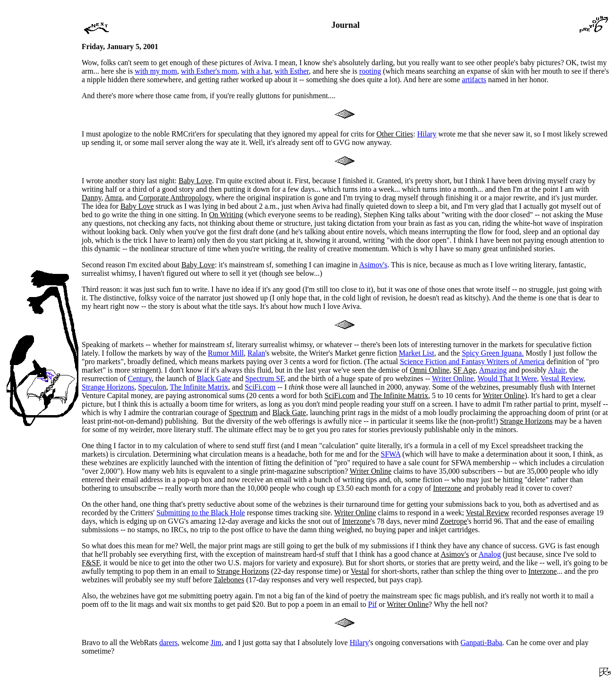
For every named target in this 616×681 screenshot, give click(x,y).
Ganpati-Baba (482, 643)
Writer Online (453, 379)
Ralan (256, 353)
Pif (373, 604)
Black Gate (214, 379)
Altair (557, 370)
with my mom (156, 71)
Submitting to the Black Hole (201, 513)
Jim (216, 643)
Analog (490, 554)
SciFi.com (260, 387)
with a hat (256, 71)
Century (140, 379)
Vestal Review (562, 379)
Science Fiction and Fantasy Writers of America (472, 362)
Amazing (493, 370)
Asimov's (373, 265)
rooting (370, 71)
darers (168, 643)
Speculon (152, 387)
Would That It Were (507, 379)
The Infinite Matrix (199, 387)
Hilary (427, 134)
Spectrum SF (264, 379)
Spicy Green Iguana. (493, 353)
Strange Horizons (108, 387)
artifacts (474, 80)
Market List (417, 353)
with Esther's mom (209, 71)
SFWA (391, 454)
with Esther (292, 71)
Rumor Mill (226, 353)
